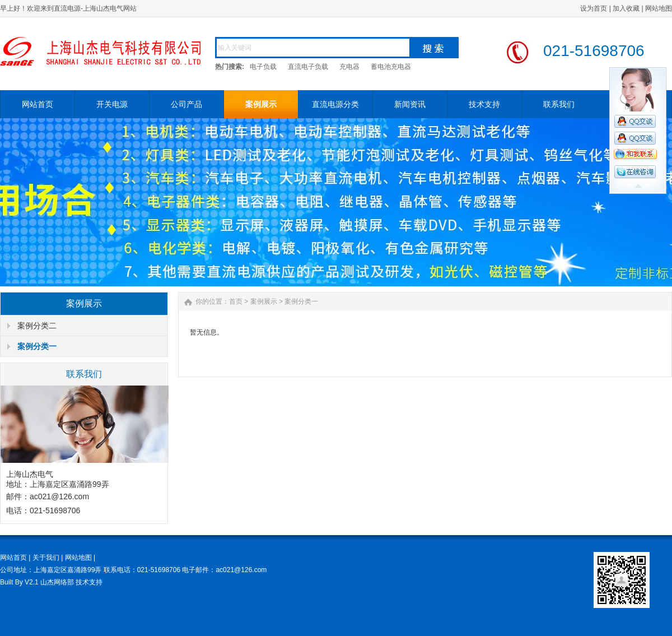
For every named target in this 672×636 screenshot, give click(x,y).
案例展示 (261, 104)
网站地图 (659, 8)
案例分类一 (37, 346)
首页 (236, 301)
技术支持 (484, 104)
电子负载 (263, 67)
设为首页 (594, 8)
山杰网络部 (57, 582)
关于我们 (46, 558)
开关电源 (112, 104)
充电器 (349, 67)
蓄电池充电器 (391, 67)
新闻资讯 (410, 104)
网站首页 (38, 104)
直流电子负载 (308, 67)
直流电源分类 (335, 104)
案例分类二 (37, 326)
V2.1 (32, 582)
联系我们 (559, 104)
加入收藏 (626, 8)
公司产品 (186, 104)
